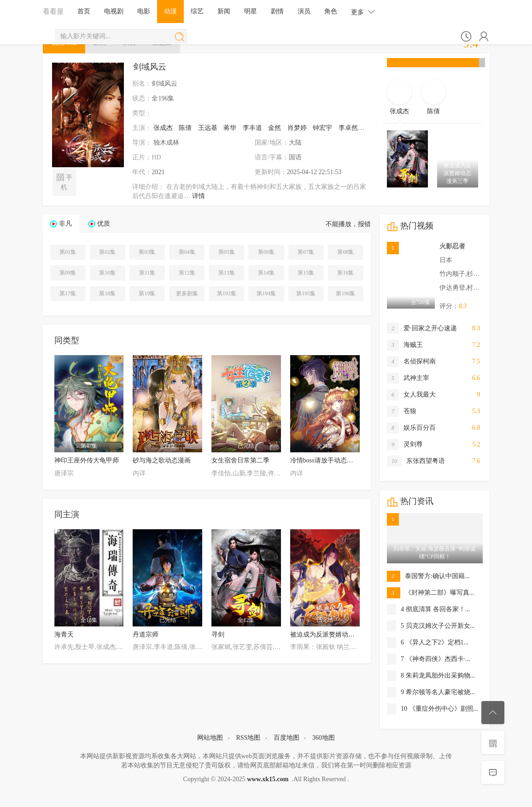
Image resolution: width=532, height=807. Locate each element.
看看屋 (53, 11)
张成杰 (163, 128)
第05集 (227, 252)
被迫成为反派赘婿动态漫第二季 (335, 634)
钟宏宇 (322, 128)
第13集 (227, 273)
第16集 (345, 273)
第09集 (68, 273)
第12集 (187, 273)
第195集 (306, 293)
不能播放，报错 (348, 224)
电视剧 (114, 11)
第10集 (107, 273)
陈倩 (185, 128)
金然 (275, 128)
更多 (363, 12)
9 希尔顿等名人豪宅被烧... (431, 692)
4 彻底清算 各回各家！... (429, 609)
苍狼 (402, 411)
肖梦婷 (297, 128)
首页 (84, 11)
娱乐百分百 (411, 428)
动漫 (170, 11)
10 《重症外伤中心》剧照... (433, 709)
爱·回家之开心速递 (422, 328)
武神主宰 (408, 378)
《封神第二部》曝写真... (431, 593)
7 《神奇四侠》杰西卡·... (429, 659)
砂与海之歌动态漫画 (162, 460)
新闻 (224, 11)
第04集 (187, 252)
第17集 (68, 293)
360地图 (324, 738)
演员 (304, 11)
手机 (64, 181)
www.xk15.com (268, 779)
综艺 (197, 11)
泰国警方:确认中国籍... (428, 576)
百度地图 (286, 738)
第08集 (345, 252)
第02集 (107, 252)
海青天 (64, 634)
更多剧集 (187, 293)
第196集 (345, 293)
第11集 (147, 273)
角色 (331, 11)
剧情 (277, 11)
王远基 (208, 128)
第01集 (68, 252)
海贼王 (405, 345)
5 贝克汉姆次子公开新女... (431, 626)
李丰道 (252, 128)
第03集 (147, 252)
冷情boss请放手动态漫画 (325, 460)
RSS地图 (248, 738)
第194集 (266, 293)
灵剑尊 (405, 444)
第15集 (306, 273)
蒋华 (230, 128)
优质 (104, 224)
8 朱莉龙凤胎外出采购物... (431, 676)
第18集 (107, 293)
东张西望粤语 (416, 461)
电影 (144, 11)
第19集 (147, 293)
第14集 (266, 273)
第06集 (266, 252)
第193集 (227, 293)
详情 (199, 196)
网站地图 (210, 738)
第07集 (306, 252)
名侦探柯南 (411, 362)
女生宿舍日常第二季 (240, 460)
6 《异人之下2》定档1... (428, 643)
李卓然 (348, 128)
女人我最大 (411, 395)
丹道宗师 (146, 634)
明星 (251, 11)
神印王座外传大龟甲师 (87, 460)
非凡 (65, 224)
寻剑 (218, 634)
